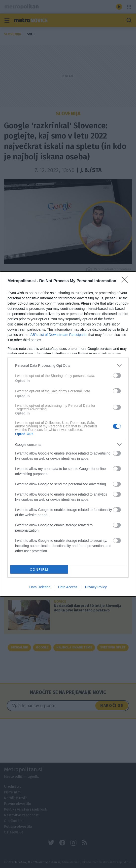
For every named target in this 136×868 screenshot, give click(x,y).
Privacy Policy (96, 587)
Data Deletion (40, 587)
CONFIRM (39, 570)
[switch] (117, 375)
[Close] (126, 281)
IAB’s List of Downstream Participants (58, 335)
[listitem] (68, 365)
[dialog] (68, 434)
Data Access (68, 587)
